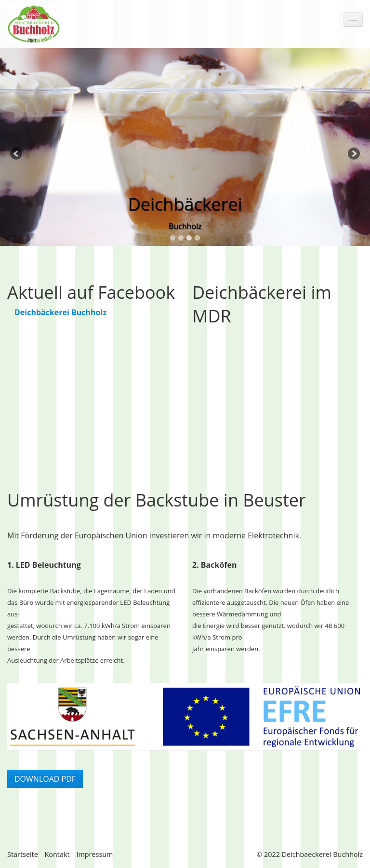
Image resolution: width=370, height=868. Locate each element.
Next (353, 154)
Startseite (23, 854)
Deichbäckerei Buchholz (60, 312)
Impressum (94, 854)
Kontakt (57, 854)
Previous (17, 154)
